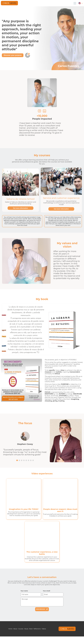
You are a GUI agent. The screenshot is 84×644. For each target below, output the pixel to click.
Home (10, 629)
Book (31, 629)
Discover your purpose (13, 55)
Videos (44, 629)
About (15, 629)
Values (26, 629)
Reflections (37, 629)
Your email (46, 605)
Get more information (21, 215)
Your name (24, 605)
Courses (21, 629)
